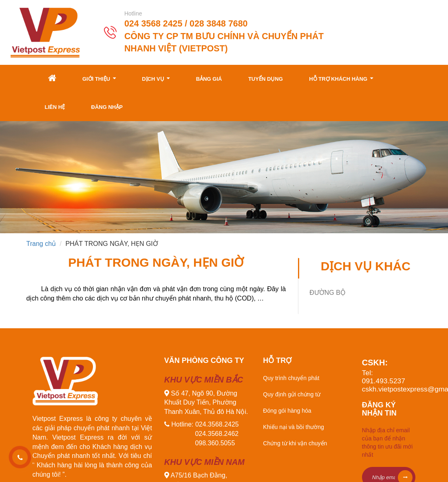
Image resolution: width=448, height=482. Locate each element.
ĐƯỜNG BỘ (328, 293)
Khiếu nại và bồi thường (293, 427)
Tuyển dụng (266, 79)
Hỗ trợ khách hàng (341, 78)
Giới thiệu (99, 78)
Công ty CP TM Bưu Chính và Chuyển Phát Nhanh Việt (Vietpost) (224, 42)
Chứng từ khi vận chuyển (295, 443)
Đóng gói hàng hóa (287, 411)
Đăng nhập (107, 107)
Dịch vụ (156, 78)
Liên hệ (55, 107)
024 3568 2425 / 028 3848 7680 (186, 24)
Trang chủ (41, 244)
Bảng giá (209, 79)
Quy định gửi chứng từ (292, 394)
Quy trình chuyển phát (291, 378)
